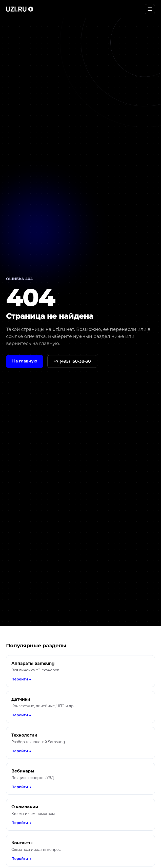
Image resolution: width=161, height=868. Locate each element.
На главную (25, 361)
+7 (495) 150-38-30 (72, 361)
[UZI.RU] (20, 9)
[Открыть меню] (150, 9)
